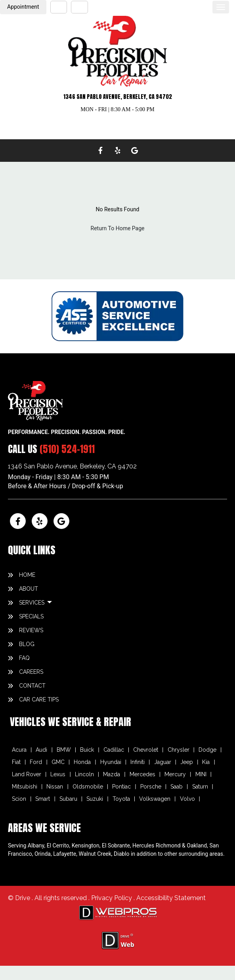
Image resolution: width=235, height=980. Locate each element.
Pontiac (121, 787)
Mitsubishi (25, 787)
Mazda (112, 774)
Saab (177, 787)
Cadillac (114, 750)
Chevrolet (146, 750)
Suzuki (95, 799)
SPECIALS (31, 616)
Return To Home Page (118, 228)
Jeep (187, 762)
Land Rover (27, 774)
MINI (201, 774)
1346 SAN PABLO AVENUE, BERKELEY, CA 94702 (118, 97)
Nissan (55, 787)
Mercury (175, 774)
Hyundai (111, 762)
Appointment (23, 7)
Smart (43, 799)
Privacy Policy (112, 898)
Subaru (68, 799)
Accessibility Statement (171, 898)
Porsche (151, 787)
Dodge (207, 750)
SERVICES (32, 603)
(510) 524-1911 (67, 449)
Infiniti (138, 762)
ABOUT (29, 589)
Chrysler (179, 750)
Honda (82, 762)
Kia (206, 762)
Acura (19, 750)
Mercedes (142, 774)
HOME (27, 575)
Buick (87, 750)
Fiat (16, 762)
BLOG (27, 644)
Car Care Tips (39, 699)
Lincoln (84, 774)
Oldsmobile (88, 787)
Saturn (200, 787)
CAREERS (31, 672)
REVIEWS (31, 630)
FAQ (24, 658)
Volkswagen (155, 799)
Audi (41, 750)
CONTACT (32, 686)
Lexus (58, 774)
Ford (36, 762)
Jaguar (163, 762)
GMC (58, 762)
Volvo (187, 799)
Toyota (121, 799)
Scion (19, 799)
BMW (64, 750)
